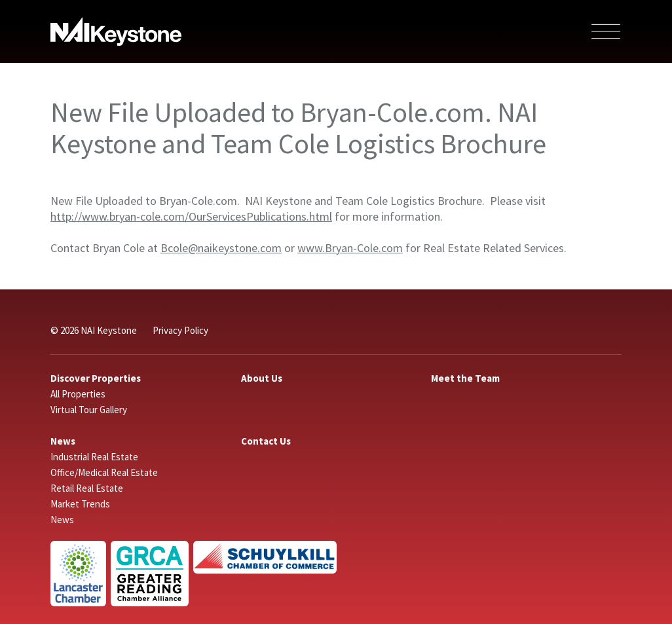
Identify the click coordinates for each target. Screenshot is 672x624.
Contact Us (266, 441)
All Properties (78, 394)
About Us (262, 378)
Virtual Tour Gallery (89, 410)
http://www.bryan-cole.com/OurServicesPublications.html (191, 216)
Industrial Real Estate (94, 457)
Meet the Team (465, 378)
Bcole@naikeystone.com (221, 248)
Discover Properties (96, 378)
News (63, 441)
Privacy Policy (180, 330)
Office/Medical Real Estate (104, 472)
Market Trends (80, 504)
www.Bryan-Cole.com (350, 248)
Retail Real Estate (87, 488)
